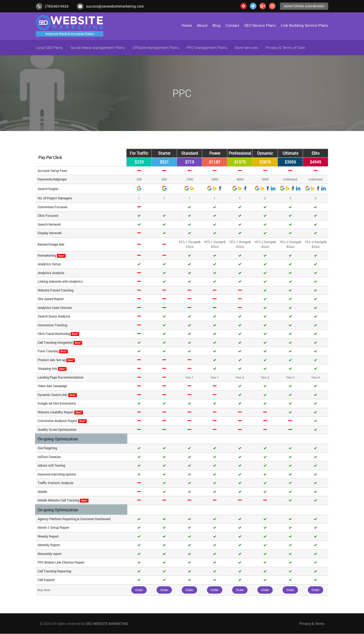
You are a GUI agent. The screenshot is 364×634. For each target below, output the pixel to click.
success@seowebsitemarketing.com (115, 6)
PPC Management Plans (207, 48)
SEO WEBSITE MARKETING (107, 624)
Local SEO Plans (49, 48)
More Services (246, 48)
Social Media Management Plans (98, 48)
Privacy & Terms (312, 624)
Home (187, 25)
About (202, 25)
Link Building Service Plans (305, 25)
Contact (232, 25)
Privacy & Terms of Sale (285, 48)
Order (139, 590)
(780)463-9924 (57, 6)
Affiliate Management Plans (156, 48)
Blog (217, 25)
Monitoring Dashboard (304, 6)
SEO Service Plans (260, 25)
